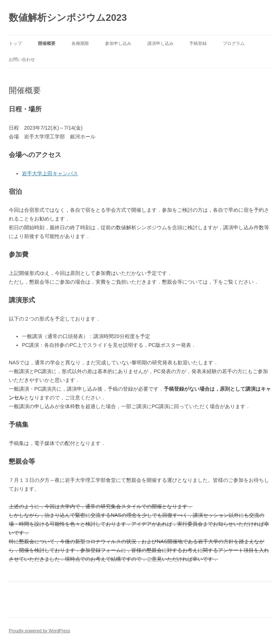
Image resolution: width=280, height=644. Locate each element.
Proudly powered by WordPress (40, 631)
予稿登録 (198, 43)
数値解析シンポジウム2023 (68, 18)
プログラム (234, 43)
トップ (15, 43)
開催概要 (47, 43)
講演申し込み (160, 43)
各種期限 (80, 43)
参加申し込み (118, 43)
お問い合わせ (22, 60)
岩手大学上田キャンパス (50, 173)
